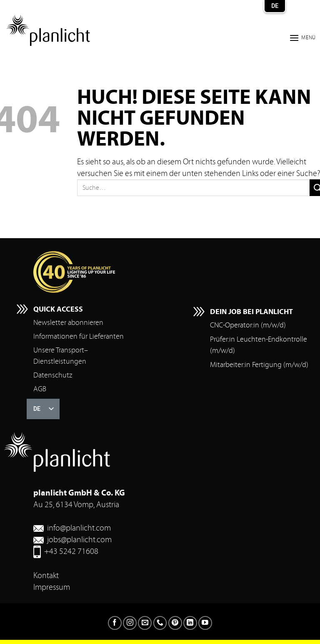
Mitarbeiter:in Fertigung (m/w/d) (259, 365)
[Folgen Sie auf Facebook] (115, 623)
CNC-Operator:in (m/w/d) (248, 325)
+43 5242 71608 (71, 551)
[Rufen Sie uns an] (160, 623)
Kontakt (46, 575)
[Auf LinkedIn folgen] (190, 623)
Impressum (52, 587)
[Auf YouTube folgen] (205, 623)
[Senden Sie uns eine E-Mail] (145, 623)
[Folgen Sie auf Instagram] (130, 623)
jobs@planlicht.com (79, 540)
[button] (302, 38)
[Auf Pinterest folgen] (175, 623)
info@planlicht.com (79, 528)
